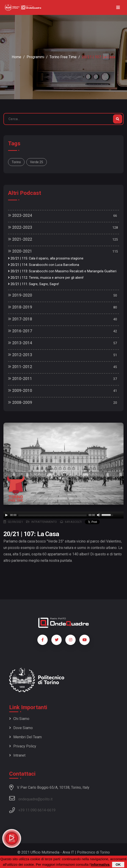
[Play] (6, 515)
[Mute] (99, 515)
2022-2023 (20, 227)
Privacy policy (23, 746)
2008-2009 (20, 402)
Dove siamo (21, 728)
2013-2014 (20, 343)
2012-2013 (20, 355)
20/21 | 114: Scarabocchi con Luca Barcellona (44, 265)
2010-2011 (20, 379)
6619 (51, 810)
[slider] (53, 515)
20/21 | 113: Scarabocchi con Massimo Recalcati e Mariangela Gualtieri (62, 271)
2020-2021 (20, 251)
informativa (100, 864)
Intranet (17, 755)
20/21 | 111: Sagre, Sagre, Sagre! (33, 284)
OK (118, 864)
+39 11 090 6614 (32, 810)
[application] (63, 515)
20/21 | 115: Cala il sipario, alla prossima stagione (46, 258)
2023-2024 (20, 215)
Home (17, 57)
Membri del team (25, 737)
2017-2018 (20, 319)
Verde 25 (37, 162)
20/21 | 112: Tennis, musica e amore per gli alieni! (46, 278)
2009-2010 (20, 390)
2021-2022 (20, 239)
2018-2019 (20, 307)
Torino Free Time (63, 57)
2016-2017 (20, 331)
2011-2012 (20, 367)
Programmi (35, 57)
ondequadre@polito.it (31, 798)
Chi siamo (19, 719)
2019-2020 (20, 295)
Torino (16, 162)
